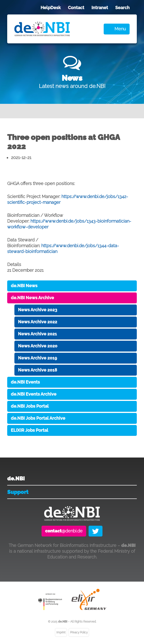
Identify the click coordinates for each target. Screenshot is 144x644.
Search (122, 8)
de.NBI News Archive (32, 298)
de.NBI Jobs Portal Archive (38, 418)
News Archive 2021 (37, 334)
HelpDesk (51, 8)
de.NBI (16, 478)
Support (18, 492)
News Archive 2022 (38, 322)
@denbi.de (64, 531)
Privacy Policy (79, 632)
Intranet (100, 8)
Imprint (61, 632)
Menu (120, 29)
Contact (76, 8)
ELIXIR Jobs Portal (30, 430)
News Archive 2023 (38, 310)
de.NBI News (24, 286)
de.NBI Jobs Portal (30, 406)
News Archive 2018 (38, 370)
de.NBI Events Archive (34, 394)
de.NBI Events (25, 382)
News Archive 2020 (38, 346)
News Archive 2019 (38, 358)
